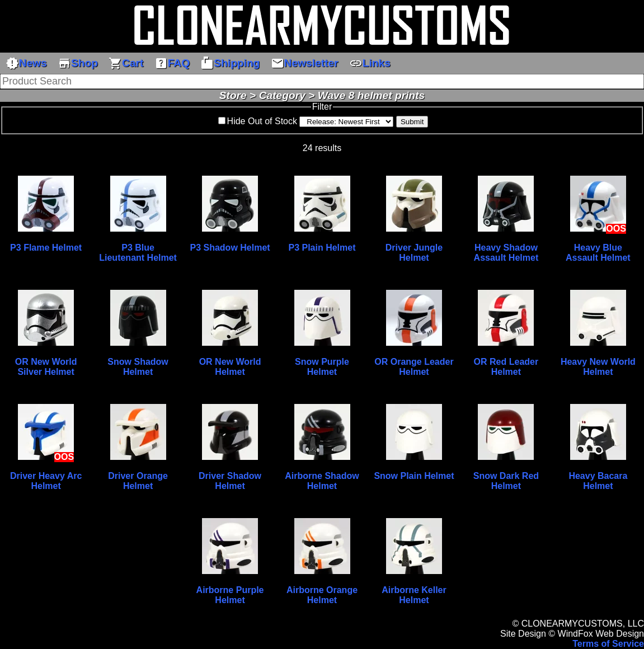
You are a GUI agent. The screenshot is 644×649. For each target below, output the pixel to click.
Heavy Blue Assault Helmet (598, 253)
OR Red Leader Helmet (506, 367)
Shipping (230, 63)
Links (370, 63)
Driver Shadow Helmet (230, 481)
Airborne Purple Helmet (230, 595)
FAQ (172, 63)
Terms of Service (608, 644)
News (26, 63)
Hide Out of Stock (262, 121)
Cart (126, 63)
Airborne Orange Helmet (322, 595)
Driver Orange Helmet (138, 481)
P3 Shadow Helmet (230, 248)
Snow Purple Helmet (322, 367)
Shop (78, 63)
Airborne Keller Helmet (414, 595)
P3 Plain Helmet (322, 248)
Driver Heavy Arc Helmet (46, 481)
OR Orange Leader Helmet (414, 367)
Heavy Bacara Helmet (598, 481)
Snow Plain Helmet (414, 476)
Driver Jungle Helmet (414, 253)
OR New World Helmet (230, 367)
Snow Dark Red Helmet (506, 481)
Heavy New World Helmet (598, 367)
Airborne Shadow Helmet (322, 481)
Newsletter (305, 63)
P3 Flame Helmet (46, 248)
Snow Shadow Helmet (138, 367)
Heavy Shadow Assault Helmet (506, 253)
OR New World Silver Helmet (46, 367)
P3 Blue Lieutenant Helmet (138, 253)
